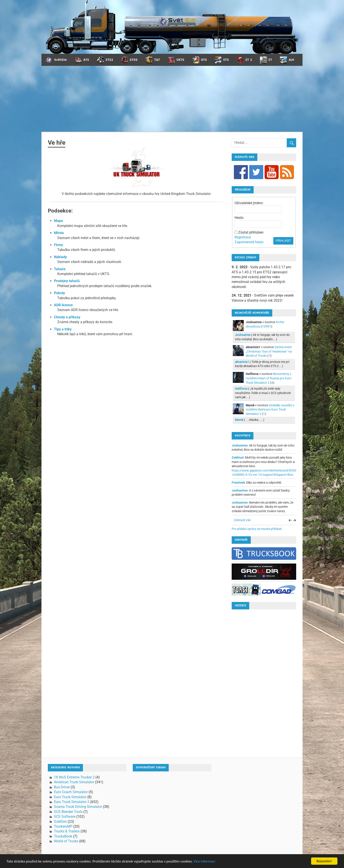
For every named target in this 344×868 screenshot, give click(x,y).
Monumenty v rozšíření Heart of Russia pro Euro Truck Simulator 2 (269, 378)
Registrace (243, 237)
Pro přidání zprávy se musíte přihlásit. (257, 529)
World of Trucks (66, 841)
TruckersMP (63, 826)
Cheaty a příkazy (67, 317)
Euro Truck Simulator (70, 797)
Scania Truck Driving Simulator (78, 807)
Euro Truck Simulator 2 (72, 802)
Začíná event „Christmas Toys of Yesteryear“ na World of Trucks (269, 351)
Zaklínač (238, 457)
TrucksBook (63, 836)
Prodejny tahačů (67, 281)
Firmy (58, 245)
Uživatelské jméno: (249, 203)
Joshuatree (240, 445)
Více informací (204, 864)
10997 (267, 326)
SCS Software (65, 817)
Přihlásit (283, 241)
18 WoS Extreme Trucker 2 (74, 777)
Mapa (58, 221)
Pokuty (59, 293)
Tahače (60, 269)
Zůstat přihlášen (251, 232)
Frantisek (238, 483)
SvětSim (60, 822)
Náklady (60, 257)
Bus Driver (62, 787)
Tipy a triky (63, 329)
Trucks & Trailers (67, 831)
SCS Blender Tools (68, 812)
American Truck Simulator (74, 782)
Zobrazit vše (242, 520)
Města (59, 233)
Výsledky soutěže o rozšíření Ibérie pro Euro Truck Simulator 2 (270, 410)
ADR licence (63, 305)
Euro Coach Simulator (71, 792)
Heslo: (239, 218)
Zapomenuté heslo (249, 242)
